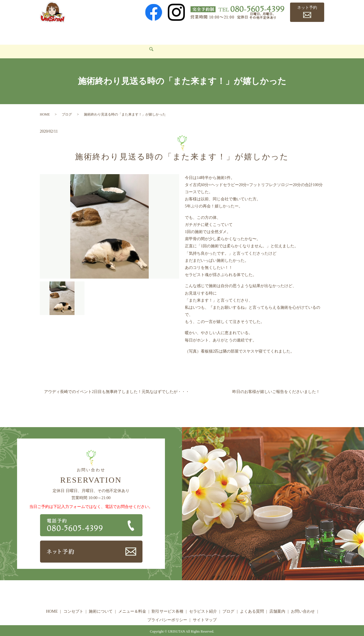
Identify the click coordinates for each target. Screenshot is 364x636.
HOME (50, 33)
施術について (105, 33)
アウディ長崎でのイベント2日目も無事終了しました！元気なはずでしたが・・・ (117, 383)
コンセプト (74, 33)
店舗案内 (302, 33)
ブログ (247, 33)
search (80, 43)
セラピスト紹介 (219, 33)
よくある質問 (274, 33)
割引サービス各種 (179, 33)
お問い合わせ (56, 43)
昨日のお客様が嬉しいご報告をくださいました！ (276, 383)
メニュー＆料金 (140, 33)
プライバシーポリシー (167, 611)
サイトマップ (205, 611)
